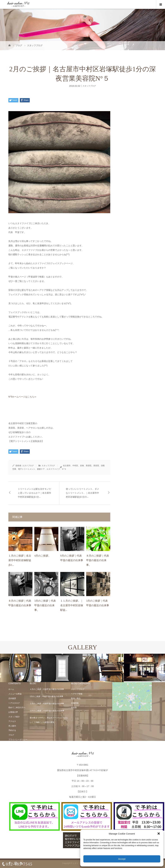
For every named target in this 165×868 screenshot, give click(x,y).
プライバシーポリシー (18, 740)
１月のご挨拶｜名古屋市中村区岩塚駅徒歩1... (20, 560)
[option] (21, 668)
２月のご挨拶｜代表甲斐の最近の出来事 (47, 704)
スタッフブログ (89, 86)
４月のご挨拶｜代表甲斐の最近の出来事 (47, 689)
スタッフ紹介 (14, 717)
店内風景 (12, 698)
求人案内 (12, 726)
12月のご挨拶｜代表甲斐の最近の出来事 (47, 711)
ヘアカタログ (14, 703)
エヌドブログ (28, 466)
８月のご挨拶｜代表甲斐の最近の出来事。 (98, 560)
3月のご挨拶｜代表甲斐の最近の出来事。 (45, 605)
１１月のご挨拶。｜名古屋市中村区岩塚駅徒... (72, 605)
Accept (122, 859)
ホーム (11, 689)
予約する (12, 730)
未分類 (74, 708)
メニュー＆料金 (15, 694)
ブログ (11, 735)
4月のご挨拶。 (43, 556)
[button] (159, 834)
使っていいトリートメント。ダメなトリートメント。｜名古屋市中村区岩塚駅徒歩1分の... (82, 493)
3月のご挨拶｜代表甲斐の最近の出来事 (46, 696)
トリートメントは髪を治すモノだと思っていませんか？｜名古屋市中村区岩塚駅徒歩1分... (34, 493)
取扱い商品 (76, 698)
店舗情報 (75, 703)
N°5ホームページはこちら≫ (22, 397)
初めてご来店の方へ (17, 708)
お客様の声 (13, 712)
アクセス (12, 721)
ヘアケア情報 (77, 694)
